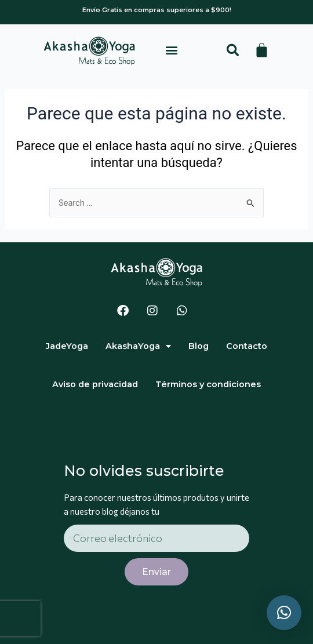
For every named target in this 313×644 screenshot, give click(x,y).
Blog (199, 346)
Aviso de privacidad (95, 384)
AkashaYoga (138, 346)
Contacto (247, 346)
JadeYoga (67, 346)
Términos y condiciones (208, 384)
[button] (172, 50)
